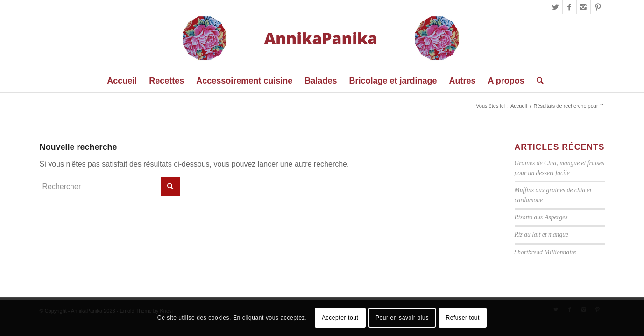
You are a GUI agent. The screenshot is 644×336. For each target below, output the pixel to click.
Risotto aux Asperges (541, 217)
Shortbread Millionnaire (545, 252)
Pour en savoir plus (402, 318)
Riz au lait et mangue (542, 234)
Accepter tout (340, 318)
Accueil (519, 106)
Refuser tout (463, 318)
